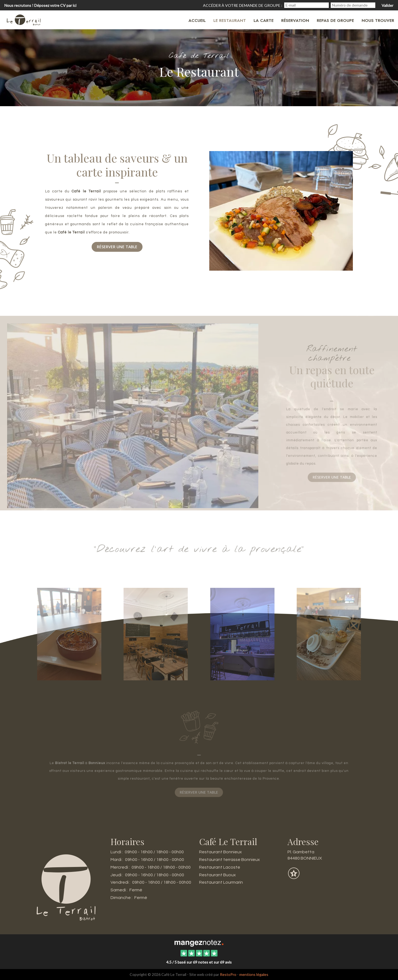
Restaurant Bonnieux (220, 852)
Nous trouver (378, 21)
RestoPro (228, 974)
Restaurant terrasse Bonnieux (229, 860)
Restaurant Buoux (217, 875)
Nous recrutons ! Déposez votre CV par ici (40, 5)
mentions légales (254, 974)
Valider (387, 5)
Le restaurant (230, 21)
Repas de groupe (335, 21)
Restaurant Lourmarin (221, 882)
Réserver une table (117, 247)
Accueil (197, 21)
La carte (264, 21)
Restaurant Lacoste (220, 867)
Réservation (295, 21)
